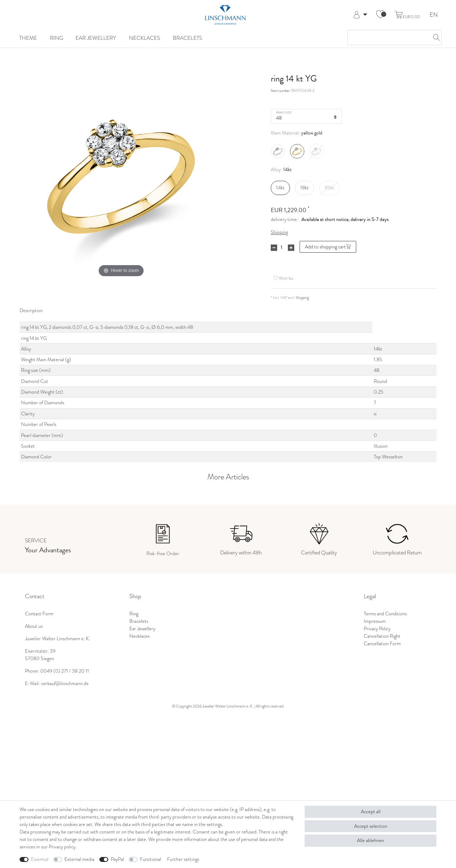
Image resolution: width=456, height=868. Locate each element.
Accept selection (371, 826)
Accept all (371, 812)
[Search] (434, 38)
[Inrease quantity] (291, 248)
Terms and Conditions (385, 614)
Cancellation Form (382, 644)
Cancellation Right (382, 636)
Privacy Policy (377, 629)
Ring (56, 38)
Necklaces (144, 38)
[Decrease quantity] (274, 248)
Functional (151, 859)
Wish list (283, 278)
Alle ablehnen (370, 840)
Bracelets (187, 38)
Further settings (183, 859)
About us (34, 626)
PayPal (117, 859)
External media (79, 859)
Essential (40, 859)
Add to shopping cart (328, 247)
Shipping (279, 232)
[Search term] (387, 38)
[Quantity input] (281, 248)
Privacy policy (62, 847)
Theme (28, 38)
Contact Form (39, 614)
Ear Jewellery (96, 38)
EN (434, 15)
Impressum (375, 621)
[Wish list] (380, 15)
